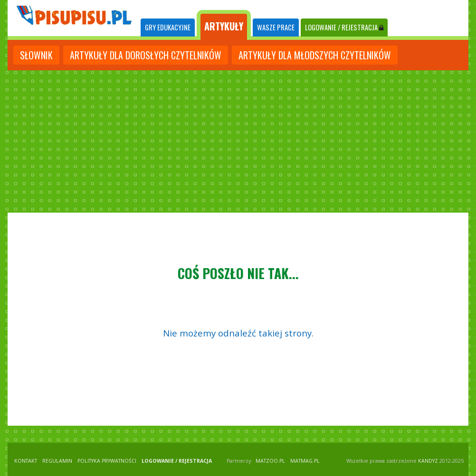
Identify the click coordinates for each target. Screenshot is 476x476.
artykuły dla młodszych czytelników (315, 55)
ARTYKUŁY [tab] (224, 26)
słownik (36, 55)
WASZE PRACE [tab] (276, 27)
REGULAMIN (57, 461)
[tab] (168, 28)
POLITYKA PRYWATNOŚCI (107, 461)
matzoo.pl (270, 461)
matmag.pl (305, 461)
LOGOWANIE (344, 27)
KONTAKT (26, 461)
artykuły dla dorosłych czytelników (146, 55)
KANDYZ (428, 461)
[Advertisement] (238, 141)
